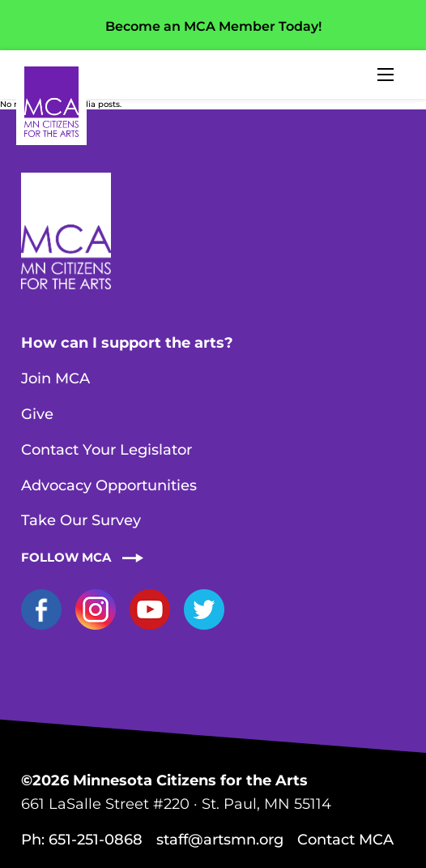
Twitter (204, 609)
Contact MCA (345, 840)
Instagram (96, 609)
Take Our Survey (81, 520)
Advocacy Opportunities (109, 485)
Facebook (41, 609)
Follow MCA (66, 557)
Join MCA (55, 378)
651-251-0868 (96, 840)
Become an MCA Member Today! (213, 26)
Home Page (51, 102)
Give (37, 414)
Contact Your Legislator (106, 450)
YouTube (150, 609)
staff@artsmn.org (220, 840)
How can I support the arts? (127, 343)
